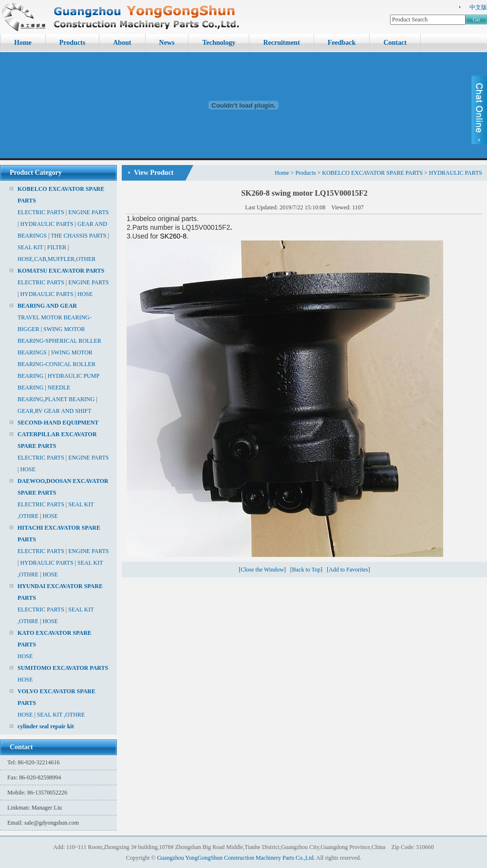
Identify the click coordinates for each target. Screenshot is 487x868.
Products (72, 43)
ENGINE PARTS (88, 212)
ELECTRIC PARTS (41, 212)
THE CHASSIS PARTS (78, 236)
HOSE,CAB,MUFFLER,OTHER (56, 259)
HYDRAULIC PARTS (47, 224)
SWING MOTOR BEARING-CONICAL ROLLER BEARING (56, 364)
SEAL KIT (30, 247)
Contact (395, 43)
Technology (219, 43)
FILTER (57, 247)
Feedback (342, 43)
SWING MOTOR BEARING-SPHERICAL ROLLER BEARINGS (59, 341)
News (167, 43)
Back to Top (306, 570)
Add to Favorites (348, 570)
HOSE (85, 294)
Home (23, 43)
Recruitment (281, 43)
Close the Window (262, 570)
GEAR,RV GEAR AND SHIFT (55, 411)
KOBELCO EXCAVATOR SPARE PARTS (372, 173)
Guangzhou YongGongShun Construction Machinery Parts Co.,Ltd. (236, 858)
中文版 (478, 7)
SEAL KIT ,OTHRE (61, 715)
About (122, 43)
